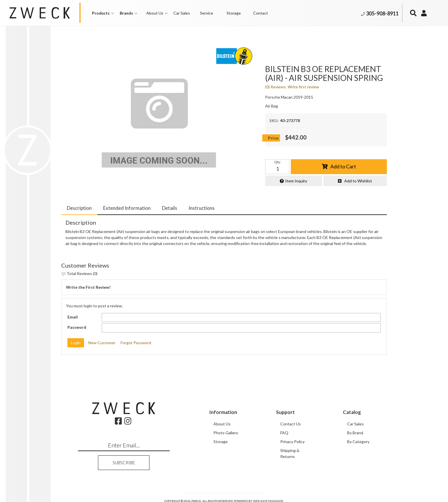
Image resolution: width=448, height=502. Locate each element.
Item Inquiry (296, 181)
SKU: (274, 120)
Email (73, 317)
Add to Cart (343, 166)
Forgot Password (136, 343)
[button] (103, 13)
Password (77, 327)
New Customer (102, 343)
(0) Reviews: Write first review (292, 87)
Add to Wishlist (358, 181)
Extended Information (127, 208)
